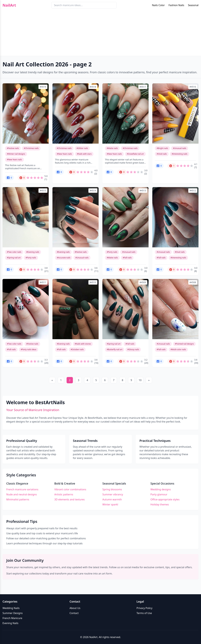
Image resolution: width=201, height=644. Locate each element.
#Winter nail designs (16, 154)
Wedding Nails (11, 608)
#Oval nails (180, 252)
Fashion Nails (176, 5)
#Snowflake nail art (135, 154)
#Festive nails (13, 148)
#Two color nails (14, 252)
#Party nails (31, 258)
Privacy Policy (144, 608)
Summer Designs (13, 613)
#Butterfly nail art (115, 349)
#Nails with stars (84, 154)
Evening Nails (10, 623)
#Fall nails (127, 258)
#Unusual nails (180, 148)
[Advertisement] (100, 34)
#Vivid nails (162, 154)
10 (140, 380)
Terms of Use (144, 613)
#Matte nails (112, 148)
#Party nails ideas (29, 349)
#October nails (77, 349)
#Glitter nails (82, 148)
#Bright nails (162, 148)
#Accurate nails (64, 258)
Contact (74, 613)
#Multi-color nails (178, 349)
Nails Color (158, 5)
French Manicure (12, 618)
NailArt (9, 5)
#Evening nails (33, 252)
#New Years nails (14, 160)
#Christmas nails (31, 148)
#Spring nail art (14, 258)
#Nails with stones (83, 344)
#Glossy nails (133, 349)
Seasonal (193, 5)
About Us (75, 608)
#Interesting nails (180, 154)
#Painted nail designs (184, 344)
